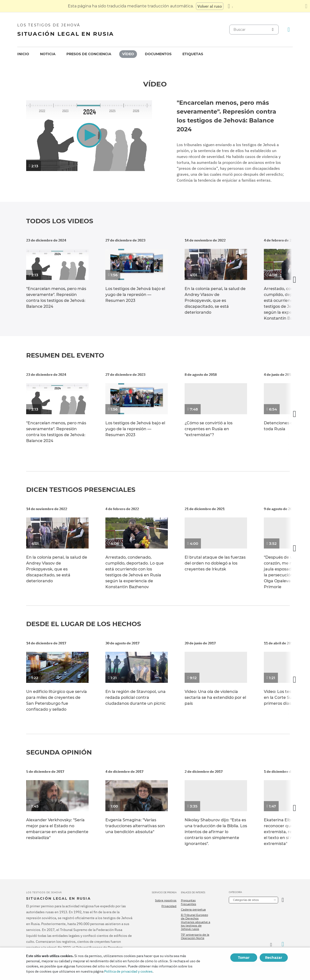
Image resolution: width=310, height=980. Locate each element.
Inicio (23, 54)
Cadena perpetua (193, 910)
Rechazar (274, 958)
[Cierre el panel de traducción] (306, 6)
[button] (89, 135)
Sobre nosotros (166, 900)
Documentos (158, 54)
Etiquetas (193, 54)
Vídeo (128, 54)
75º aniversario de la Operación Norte (195, 936)
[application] (89, 136)
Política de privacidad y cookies (128, 971)
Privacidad (169, 906)
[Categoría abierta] (283, 900)
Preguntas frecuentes (189, 902)
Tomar (244, 958)
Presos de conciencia (89, 54)
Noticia (48, 54)
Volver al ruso (210, 6)
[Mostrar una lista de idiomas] (230, 6)
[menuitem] (23, 54)
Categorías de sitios (246, 900)
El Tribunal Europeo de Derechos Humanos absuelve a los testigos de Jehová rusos (196, 922)
